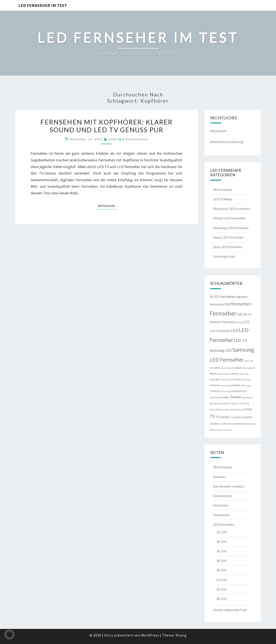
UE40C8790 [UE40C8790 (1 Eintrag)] (226, 424)
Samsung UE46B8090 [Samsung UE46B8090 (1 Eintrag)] (220, 398)
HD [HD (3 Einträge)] (240, 314)
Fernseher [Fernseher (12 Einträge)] (223, 313)
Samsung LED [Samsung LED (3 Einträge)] (221, 350)
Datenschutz (223, 496)
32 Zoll (222, 551)
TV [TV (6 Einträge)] (212, 416)
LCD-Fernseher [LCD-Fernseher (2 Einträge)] (220, 331)
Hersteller (221, 505)
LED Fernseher (224, 524)
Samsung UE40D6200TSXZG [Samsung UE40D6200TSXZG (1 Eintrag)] (234, 391)
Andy (112, 139)
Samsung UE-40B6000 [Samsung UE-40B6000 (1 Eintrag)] (232, 368)
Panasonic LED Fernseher (232, 209)
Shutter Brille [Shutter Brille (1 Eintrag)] (237, 410)
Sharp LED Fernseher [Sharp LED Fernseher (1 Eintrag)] (220, 410)
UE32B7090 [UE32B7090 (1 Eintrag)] (236, 417)
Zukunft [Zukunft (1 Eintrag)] (227, 430)
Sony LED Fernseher (228, 247)
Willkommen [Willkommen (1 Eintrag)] (249, 424)
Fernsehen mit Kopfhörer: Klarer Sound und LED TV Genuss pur (106, 126)
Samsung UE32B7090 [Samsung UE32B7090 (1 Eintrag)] (231, 380)
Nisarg (181, 635)
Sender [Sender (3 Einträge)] (236, 397)
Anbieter (220, 477)
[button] (9, 635)
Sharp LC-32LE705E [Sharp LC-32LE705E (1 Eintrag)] (240, 404)
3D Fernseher (223, 190)
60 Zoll (222, 599)
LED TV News (223, 199)
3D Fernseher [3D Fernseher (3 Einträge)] (225, 297)
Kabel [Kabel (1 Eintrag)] (240, 322)
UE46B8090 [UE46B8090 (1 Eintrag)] (237, 424)
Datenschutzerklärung (226, 142)
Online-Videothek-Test (230, 610)
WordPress (150, 635)
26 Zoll (222, 542)
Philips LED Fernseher (229, 218)
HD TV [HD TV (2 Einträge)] (247, 314)
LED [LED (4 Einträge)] (235, 330)
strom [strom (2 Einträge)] (248, 409)
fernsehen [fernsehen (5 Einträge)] (241, 304)
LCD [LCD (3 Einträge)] (246, 322)
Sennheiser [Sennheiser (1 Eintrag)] (248, 398)
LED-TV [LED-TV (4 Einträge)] (240, 340)
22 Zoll (222, 532)
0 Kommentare (135, 139)
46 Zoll (222, 570)
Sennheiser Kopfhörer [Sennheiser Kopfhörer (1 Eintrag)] (220, 404)
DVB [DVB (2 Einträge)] (227, 304)
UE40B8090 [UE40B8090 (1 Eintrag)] (215, 424)
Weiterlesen (108, 206)
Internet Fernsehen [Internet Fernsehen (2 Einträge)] (223, 322)
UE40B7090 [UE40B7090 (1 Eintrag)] (247, 417)
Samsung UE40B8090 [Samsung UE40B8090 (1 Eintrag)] (231, 385)
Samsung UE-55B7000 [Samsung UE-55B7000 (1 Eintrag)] (228, 374)
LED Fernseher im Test (43, 5)
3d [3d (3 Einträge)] (212, 297)
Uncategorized (224, 256)
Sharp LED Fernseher (228, 237)
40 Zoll (222, 561)
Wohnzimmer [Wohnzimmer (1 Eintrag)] (216, 430)
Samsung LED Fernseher (231, 228)
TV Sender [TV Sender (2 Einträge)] (223, 417)
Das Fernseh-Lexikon (228, 486)
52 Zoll (222, 580)
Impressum (218, 131)
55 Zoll (222, 589)
